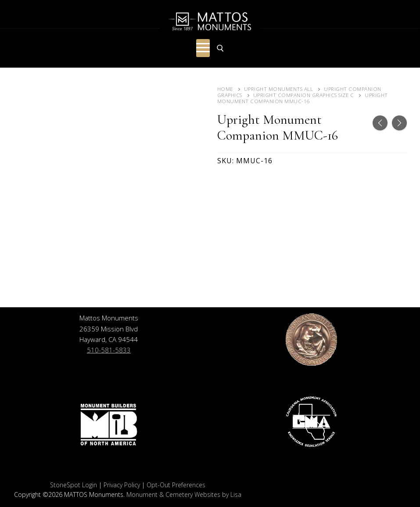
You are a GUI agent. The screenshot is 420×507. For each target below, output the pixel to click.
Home (225, 89)
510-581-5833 (109, 350)
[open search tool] (220, 48)
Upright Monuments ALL (279, 89)
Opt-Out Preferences (176, 485)
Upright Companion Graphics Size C (304, 95)
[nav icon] (203, 48)
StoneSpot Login (74, 485)
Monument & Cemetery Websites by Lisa (184, 494)
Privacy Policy (122, 485)
